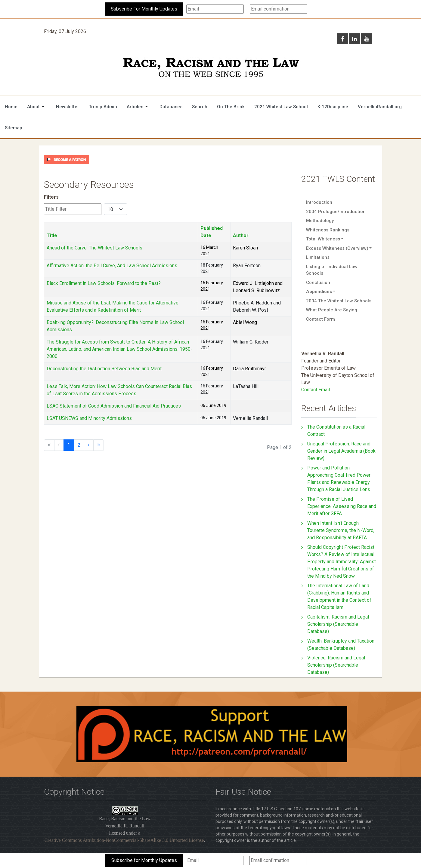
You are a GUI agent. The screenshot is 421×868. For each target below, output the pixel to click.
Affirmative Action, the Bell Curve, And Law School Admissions (112, 266)
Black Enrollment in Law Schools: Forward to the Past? (104, 283)
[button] (37, 107)
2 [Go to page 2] (79, 445)
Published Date (212, 232)
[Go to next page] (89, 445)
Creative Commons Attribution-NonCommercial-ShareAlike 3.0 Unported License (124, 840)
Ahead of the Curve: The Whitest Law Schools (94, 248)
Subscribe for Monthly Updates (144, 860)
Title (52, 235)
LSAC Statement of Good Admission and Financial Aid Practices (114, 406)
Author (241, 235)
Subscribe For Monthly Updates (144, 9)
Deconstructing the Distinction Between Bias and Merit (104, 369)
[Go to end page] (99, 445)
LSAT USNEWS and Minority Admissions (89, 418)
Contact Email (316, 390)
